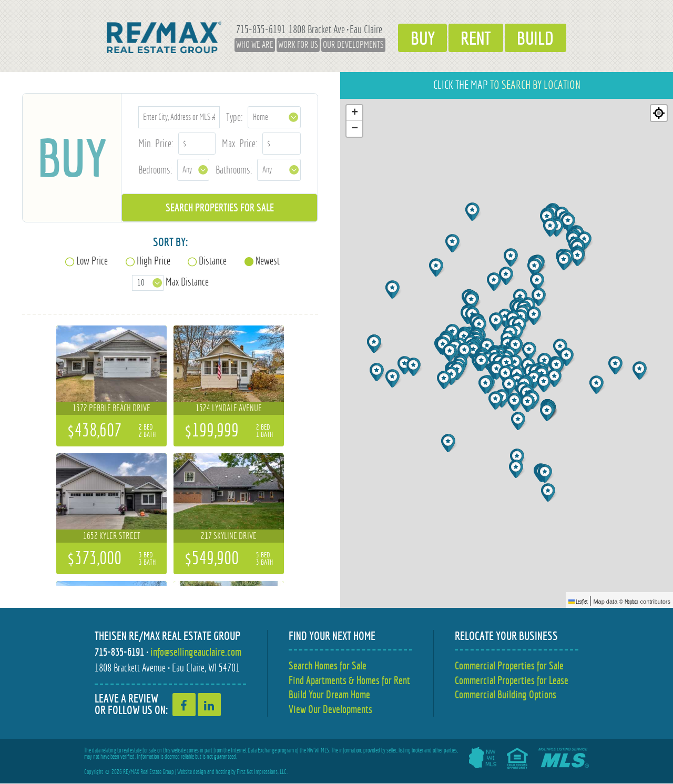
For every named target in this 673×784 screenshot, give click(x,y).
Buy (419, 37)
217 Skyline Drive (229, 536)
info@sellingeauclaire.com (196, 652)
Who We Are (249, 45)
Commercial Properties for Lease (512, 680)
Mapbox (631, 602)
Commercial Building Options (506, 695)
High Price (154, 261)
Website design (192, 772)
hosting (223, 772)
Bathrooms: (234, 170)
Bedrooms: (155, 170)
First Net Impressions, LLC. (262, 772)
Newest (268, 261)
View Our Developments (330, 710)
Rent (476, 37)
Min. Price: (156, 143)
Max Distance (187, 282)
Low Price (92, 261)
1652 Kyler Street (112, 536)
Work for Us (292, 45)
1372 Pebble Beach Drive (111, 408)
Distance (213, 261)
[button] (555, 378)
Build (540, 37)
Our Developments (348, 45)
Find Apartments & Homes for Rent (349, 680)
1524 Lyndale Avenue (229, 408)
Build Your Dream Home (329, 695)
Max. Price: (240, 143)
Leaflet (578, 602)
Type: (234, 117)
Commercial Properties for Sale (509, 665)
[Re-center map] (659, 113)
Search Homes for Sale (328, 665)
